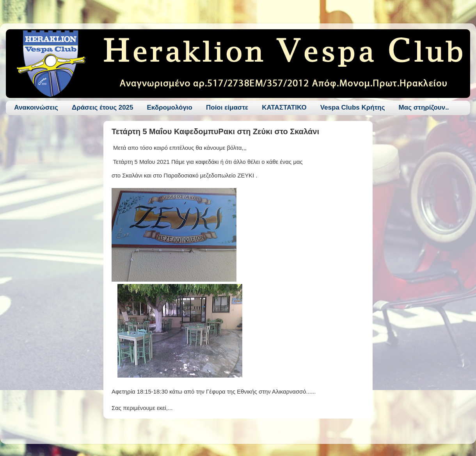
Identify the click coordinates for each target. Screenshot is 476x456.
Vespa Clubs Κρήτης (353, 107)
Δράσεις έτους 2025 (103, 107)
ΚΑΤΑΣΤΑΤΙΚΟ (284, 107)
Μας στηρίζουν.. (424, 107)
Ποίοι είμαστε (227, 107)
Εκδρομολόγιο (170, 107)
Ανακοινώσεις (36, 107)
